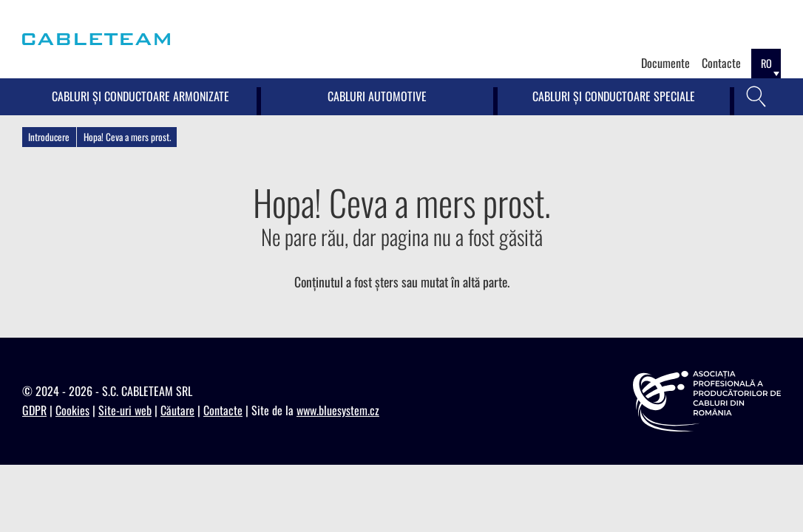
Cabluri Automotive (377, 96)
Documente (665, 63)
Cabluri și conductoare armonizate (140, 96)
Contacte (721, 63)
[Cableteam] (96, 39)
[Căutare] (756, 97)
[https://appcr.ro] (707, 401)
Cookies (72, 410)
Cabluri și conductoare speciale (614, 96)
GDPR (34, 410)
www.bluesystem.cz (338, 410)
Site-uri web (125, 410)
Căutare (177, 410)
